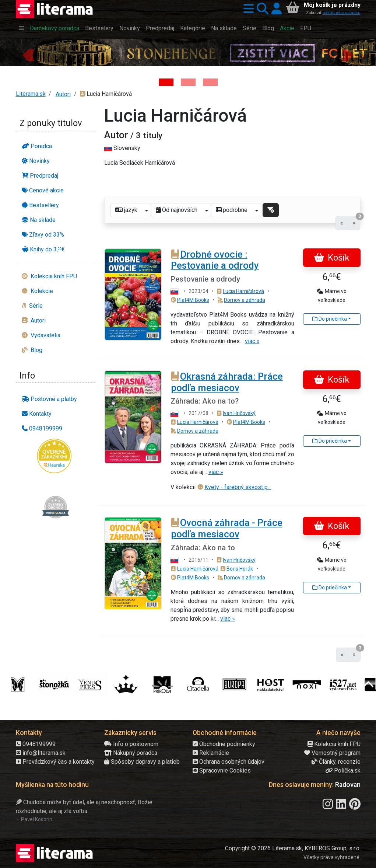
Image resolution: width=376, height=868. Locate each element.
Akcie (287, 28)
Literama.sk (31, 94)
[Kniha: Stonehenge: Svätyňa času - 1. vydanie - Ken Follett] (166, 82)
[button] (247, 9)
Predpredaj (160, 28)
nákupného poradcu (342, 13)
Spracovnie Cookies (222, 771)
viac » (252, 341)
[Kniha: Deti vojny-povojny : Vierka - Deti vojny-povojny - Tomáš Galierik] (210, 82)
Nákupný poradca (131, 753)
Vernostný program (332, 753)
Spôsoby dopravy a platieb (142, 762)
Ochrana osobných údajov (229, 762)
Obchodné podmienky (224, 744)
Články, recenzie (336, 762)
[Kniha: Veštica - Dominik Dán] (188, 82)
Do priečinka (330, 319)
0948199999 (36, 744)
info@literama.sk (41, 753)
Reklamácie (211, 753)
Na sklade (224, 28)
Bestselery (99, 28)
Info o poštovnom (131, 744)
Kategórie (193, 28)
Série (250, 28)
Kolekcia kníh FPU (334, 744)
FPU (306, 28)
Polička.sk (343, 771)
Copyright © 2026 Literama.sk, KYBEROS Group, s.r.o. (293, 848)
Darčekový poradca (55, 28)
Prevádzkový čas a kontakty (55, 762)
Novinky (130, 28)
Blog (268, 28)
